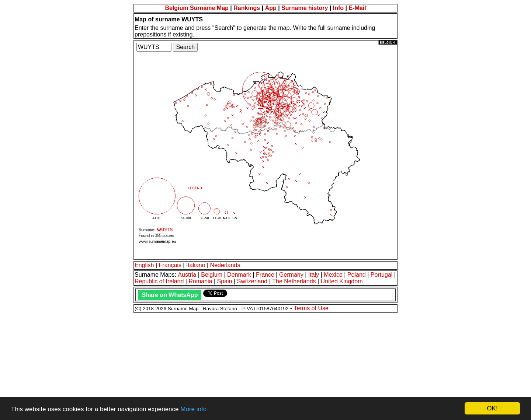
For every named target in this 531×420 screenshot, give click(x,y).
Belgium (212, 275)
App (271, 8)
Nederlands (225, 265)
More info (193, 409)
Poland (357, 275)
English (144, 265)
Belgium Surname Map (197, 8)
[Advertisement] (224, 365)
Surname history (305, 8)
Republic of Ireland (159, 281)
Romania (200, 281)
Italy (314, 275)
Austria (187, 275)
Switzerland (252, 281)
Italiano (196, 265)
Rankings (247, 8)
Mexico (333, 275)
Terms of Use (311, 308)
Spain (225, 281)
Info (338, 8)
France (265, 275)
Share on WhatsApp (170, 295)
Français (170, 265)
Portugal (382, 275)
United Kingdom (342, 281)
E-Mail (357, 8)
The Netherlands (294, 281)
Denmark (239, 275)
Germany (291, 275)
